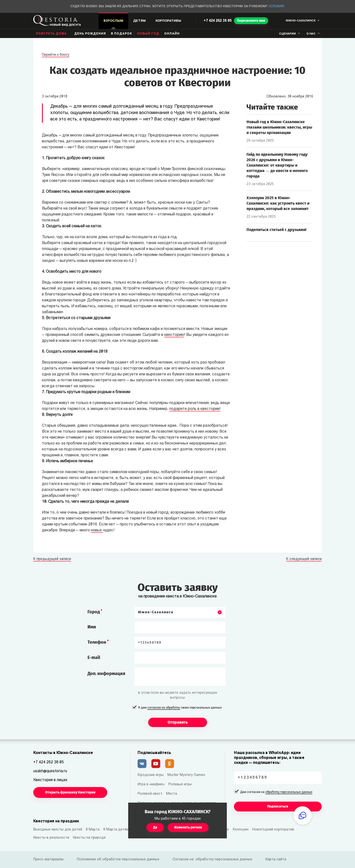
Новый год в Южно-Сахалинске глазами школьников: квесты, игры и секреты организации (279, 127)
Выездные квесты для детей (58, 830)
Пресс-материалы (48, 859)
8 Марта (93, 830)
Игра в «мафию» (151, 784)
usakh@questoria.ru (50, 771)
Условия (276, 6)
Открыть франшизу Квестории (70, 792)
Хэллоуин (240, 830)
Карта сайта (276, 859)
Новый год (148, 34)
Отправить (178, 722)
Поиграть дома (51, 34)
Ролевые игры (180, 784)
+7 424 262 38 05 (218, 21)
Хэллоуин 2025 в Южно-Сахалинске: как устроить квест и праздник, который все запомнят (278, 203)
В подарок (122, 34)
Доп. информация (106, 674)
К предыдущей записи (52, 559)
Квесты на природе (89, 838)
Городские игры (151, 775)
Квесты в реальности (51, 838)
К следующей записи (304, 559)
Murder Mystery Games (186, 775)
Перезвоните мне (251, 21)
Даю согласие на (276, 792)
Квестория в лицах (50, 780)
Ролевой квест (150, 794)
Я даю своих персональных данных (180, 708)
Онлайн (172, 34)
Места (172, 794)
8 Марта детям (116, 830)
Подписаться (278, 806)
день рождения (90, 34)
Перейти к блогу (56, 55)
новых (97, 530)
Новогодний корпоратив (273, 830)
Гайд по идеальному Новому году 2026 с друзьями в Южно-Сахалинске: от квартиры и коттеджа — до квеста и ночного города (277, 165)
